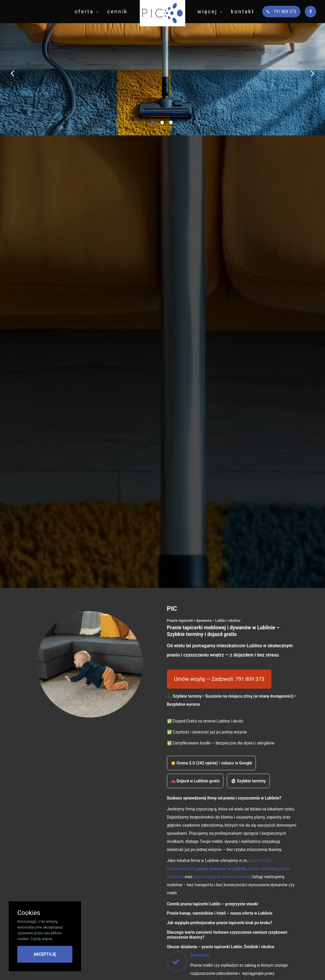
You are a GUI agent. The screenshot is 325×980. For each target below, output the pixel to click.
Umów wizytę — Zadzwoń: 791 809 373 (219, 679)
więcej (207, 11)
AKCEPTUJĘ (45, 954)
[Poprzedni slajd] (12, 73)
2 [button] (163, 125)
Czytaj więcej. (42, 939)
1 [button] (154, 125)
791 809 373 (281, 12)
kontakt (243, 11)
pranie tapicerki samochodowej (221, 877)
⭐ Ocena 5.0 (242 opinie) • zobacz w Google (211, 763)
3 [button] (171, 125)
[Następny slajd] (313, 73)
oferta (84, 11)
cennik (117, 11)
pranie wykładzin (263, 869)
